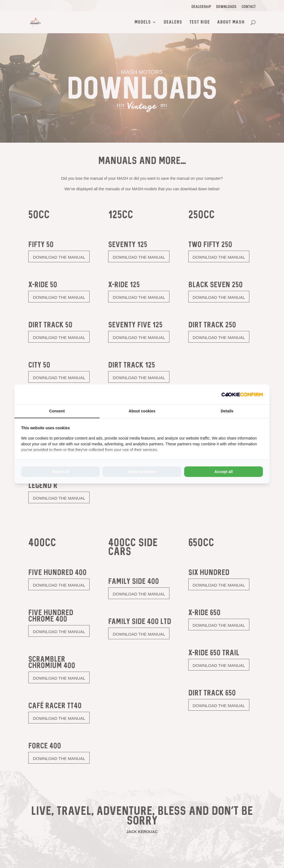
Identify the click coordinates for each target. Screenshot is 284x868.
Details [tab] (227, 411)
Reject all (60, 472)
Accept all (224, 472)
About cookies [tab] (142, 411)
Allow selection (142, 472)
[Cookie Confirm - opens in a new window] (242, 394)
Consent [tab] (57, 411)
